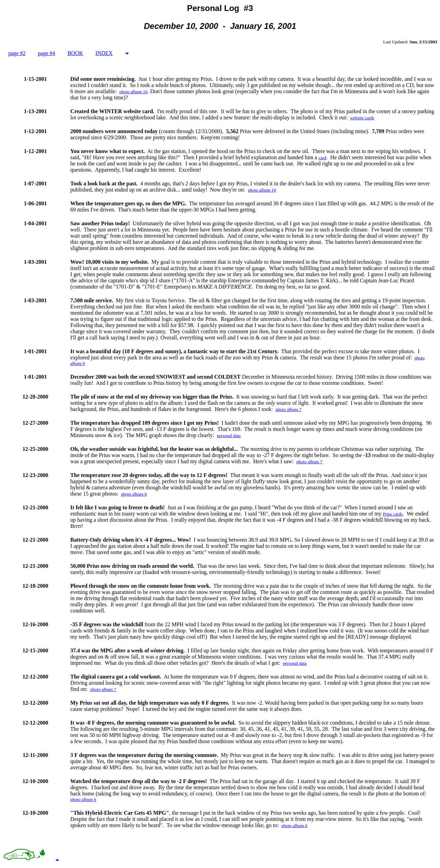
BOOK (75, 53)
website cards (362, 118)
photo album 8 (134, 494)
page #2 (17, 53)
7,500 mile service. (92, 300)
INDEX (104, 53)
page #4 (46, 53)
